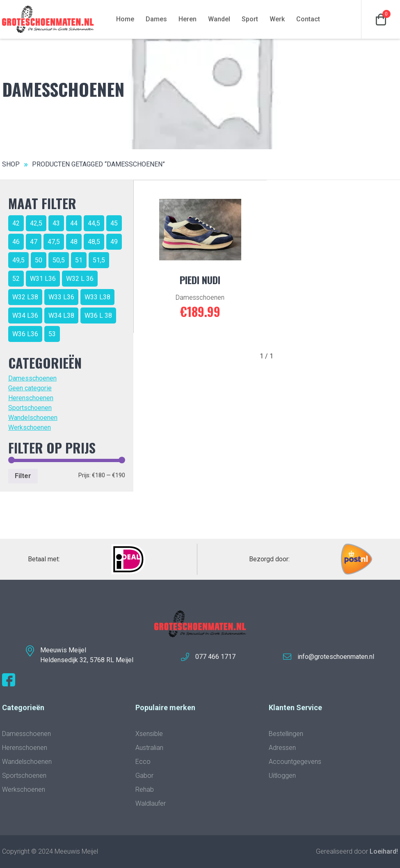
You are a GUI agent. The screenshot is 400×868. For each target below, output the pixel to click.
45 (114, 223)
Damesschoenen (32, 378)
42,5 (36, 223)
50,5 (59, 260)
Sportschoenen (30, 408)
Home (125, 19)
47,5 (54, 242)
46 (16, 242)
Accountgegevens (295, 762)
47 (34, 242)
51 (79, 260)
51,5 (99, 260)
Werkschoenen (30, 427)
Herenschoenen (31, 398)
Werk (277, 19)
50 (39, 260)
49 (114, 242)
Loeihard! (384, 851)
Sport (250, 19)
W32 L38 (25, 297)
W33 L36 (61, 297)
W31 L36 (43, 279)
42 (16, 223)
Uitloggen (282, 776)
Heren (187, 19)
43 (56, 223)
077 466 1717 (215, 657)
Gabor (144, 776)
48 (74, 242)
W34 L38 (61, 316)
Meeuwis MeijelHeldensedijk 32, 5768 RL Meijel (87, 655)
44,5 (94, 223)
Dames (156, 19)
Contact (308, 19)
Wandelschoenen (33, 418)
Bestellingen (286, 734)
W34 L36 (25, 316)
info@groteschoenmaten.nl (336, 657)
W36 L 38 (98, 316)
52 (16, 279)
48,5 (94, 242)
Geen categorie (30, 388)
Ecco (143, 762)
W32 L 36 (80, 279)
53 (52, 334)
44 (74, 223)
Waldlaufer (151, 803)
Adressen (282, 748)
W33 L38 (97, 297)
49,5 (18, 260)
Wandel (219, 19)
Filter (23, 476)
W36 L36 (25, 334)
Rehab (145, 789)
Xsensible (149, 734)
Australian (149, 748)
